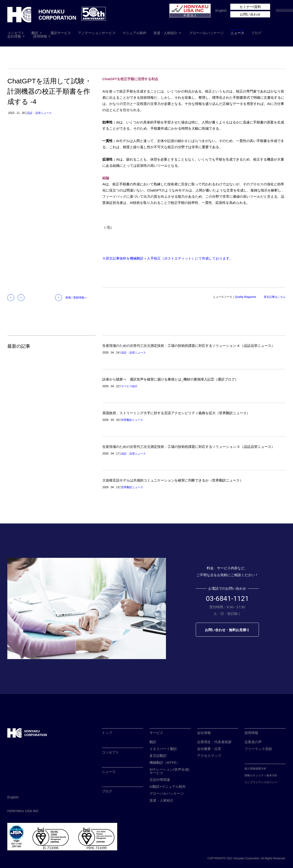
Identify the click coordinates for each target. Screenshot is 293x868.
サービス (156, 733)
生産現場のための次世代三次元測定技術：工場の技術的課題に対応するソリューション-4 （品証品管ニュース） (189, 346)
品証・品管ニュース (39, 113)
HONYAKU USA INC (23, 811)
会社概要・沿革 (209, 749)
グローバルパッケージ (206, 33)
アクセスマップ (209, 756)
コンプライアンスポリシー (261, 782)
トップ (107, 733)
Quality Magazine (246, 297)
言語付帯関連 (160, 780)
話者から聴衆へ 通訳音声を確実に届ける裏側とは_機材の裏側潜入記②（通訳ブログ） (170, 379)
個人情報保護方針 (255, 769)
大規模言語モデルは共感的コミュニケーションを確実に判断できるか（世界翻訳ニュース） (173, 480)
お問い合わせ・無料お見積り (227, 630)
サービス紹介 (129, 386)
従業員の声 (253, 742)
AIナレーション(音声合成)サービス (169, 771)
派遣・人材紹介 (165, 33)
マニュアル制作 (134, 33)
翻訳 (35, 33)
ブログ (256, 33)
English (221, 10)
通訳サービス (61, 33)
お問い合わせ (250, 14)
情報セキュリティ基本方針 (261, 775)
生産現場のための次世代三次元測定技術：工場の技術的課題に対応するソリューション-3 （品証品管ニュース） (189, 447)
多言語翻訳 (158, 756)
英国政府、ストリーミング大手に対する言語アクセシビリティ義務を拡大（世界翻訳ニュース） (176, 413)
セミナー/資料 (250, 7)
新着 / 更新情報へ (76, 298)
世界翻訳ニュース (132, 420)
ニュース (237, 33)
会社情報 (14, 36)
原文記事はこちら (275, 297)
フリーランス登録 (258, 749)
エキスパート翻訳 (163, 749)
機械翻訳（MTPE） (165, 763)
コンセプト (16, 33)
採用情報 (40, 36)
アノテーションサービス (97, 33)
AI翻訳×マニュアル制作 (168, 787)
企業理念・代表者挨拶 (214, 742)
